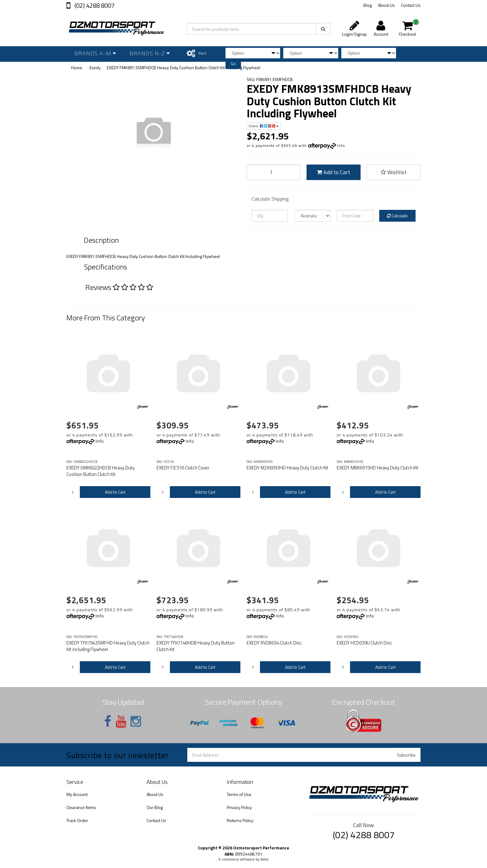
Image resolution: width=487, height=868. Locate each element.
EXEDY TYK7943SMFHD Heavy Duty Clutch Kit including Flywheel (108, 646)
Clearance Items (81, 807)
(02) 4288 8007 (94, 5)
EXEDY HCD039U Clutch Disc (364, 643)
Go (233, 64)
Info (341, 145)
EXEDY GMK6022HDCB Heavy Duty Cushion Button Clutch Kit (100, 471)
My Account (77, 794)
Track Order (77, 820)
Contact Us (411, 5)
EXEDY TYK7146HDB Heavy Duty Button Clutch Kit (196, 646)
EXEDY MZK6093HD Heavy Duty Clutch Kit (287, 468)
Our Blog (155, 807)
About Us (386, 5)
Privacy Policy (239, 807)
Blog (368, 5)
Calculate (397, 216)
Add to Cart (333, 172)
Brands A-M (95, 53)
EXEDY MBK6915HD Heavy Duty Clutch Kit (378, 468)
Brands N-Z (150, 53)
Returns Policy (240, 820)
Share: (264, 126)
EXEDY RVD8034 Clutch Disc (274, 643)
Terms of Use (239, 794)
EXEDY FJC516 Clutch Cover (183, 468)
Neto (265, 859)
